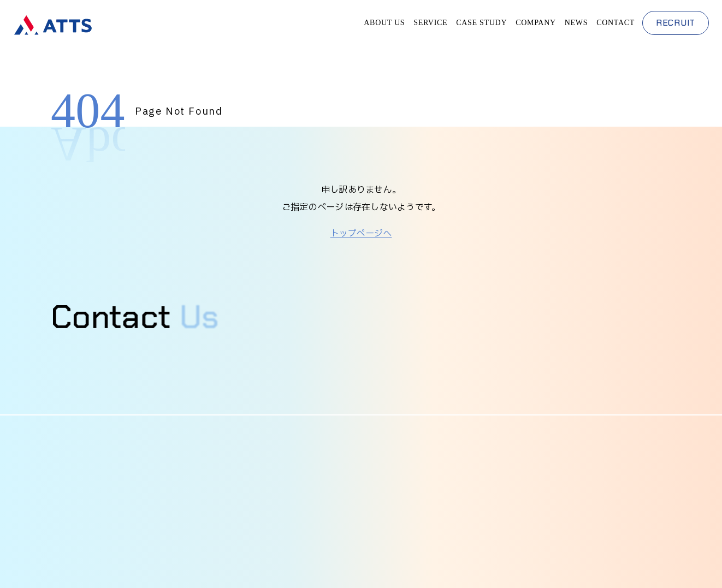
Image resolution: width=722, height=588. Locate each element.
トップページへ (361, 234)
